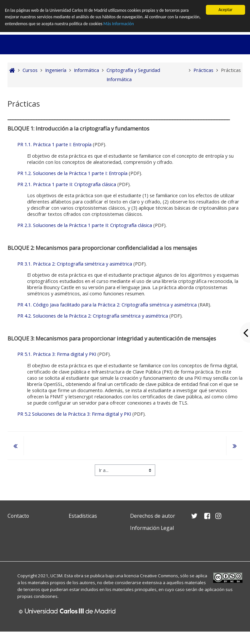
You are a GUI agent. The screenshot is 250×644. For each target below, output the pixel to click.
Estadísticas (83, 516)
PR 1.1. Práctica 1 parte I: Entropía (54, 144)
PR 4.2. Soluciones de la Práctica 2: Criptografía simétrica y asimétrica (93, 316)
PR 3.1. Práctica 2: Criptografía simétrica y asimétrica (75, 264)
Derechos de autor (153, 516)
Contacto (18, 516)
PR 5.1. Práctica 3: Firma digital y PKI (57, 354)
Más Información (118, 24)
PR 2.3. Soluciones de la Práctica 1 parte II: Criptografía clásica (85, 225)
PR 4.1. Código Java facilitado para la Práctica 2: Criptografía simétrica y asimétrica (107, 305)
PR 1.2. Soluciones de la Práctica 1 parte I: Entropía (72, 173)
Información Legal (152, 528)
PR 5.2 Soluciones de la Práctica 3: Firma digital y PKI (74, 414)
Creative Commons (159, 576)
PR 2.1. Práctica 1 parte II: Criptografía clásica (67, 184)
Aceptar (225, 10)
